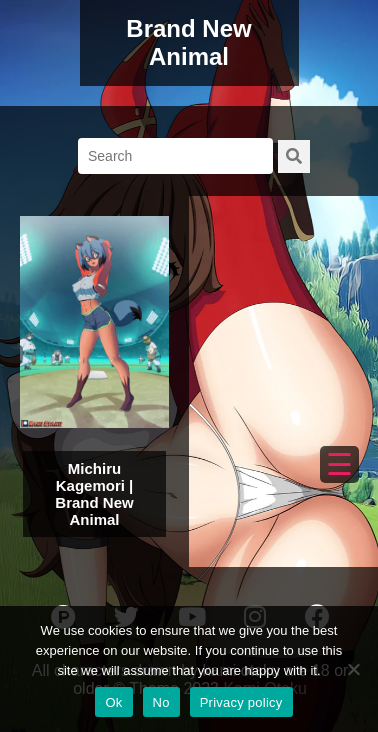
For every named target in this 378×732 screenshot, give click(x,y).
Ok (113, 702)
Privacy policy (241, 702)
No (161, 702)
